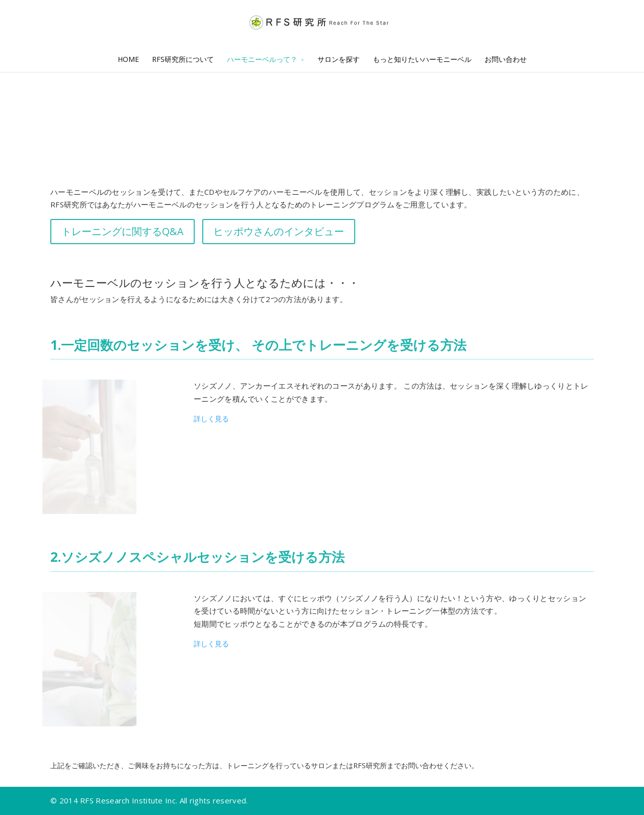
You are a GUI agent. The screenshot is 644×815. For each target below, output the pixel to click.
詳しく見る (211, 419)
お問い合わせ (506, 59)
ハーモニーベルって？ (262, 59)
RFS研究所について (183, 59)
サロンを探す (339, 59)
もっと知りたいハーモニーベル (422, 59)
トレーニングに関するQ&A (123, 231)
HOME (128, 59)
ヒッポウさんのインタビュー (279, 231)
